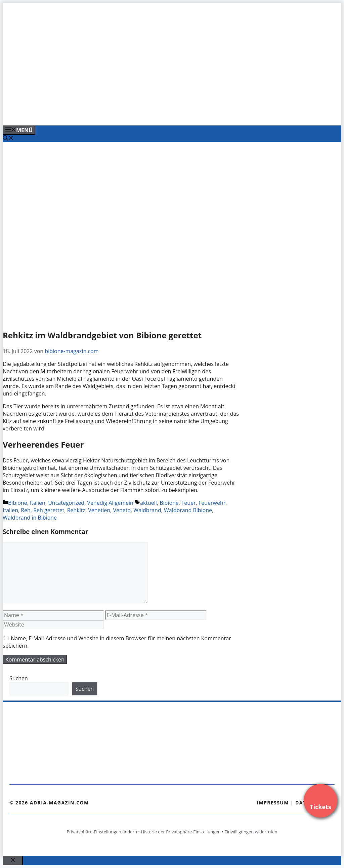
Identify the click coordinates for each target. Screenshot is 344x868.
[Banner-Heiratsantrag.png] (138, 113)
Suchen (19, 678)
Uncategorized (66, 503)
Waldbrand (147, 510)
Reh (26, 510)
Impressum (273, 803)
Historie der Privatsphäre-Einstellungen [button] (181, 832)
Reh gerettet (49, 510)
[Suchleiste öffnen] (8, 139)
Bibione (18, 503)
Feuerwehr (212, 503)
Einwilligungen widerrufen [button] (251, 832)
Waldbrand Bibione (188, 510)
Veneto (122, 510)
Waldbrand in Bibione (30, 518)
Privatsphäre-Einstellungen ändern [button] (102, 832)
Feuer (189, 503)
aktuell (148, 503)
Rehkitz (76, 510)
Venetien (99, 510)
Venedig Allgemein (110, 503)
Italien (38, 503)
